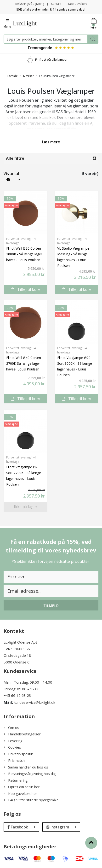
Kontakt (56, 4)
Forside (13, 76)
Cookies (12, 747)
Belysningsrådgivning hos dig (30, 774)
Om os (11, 727)
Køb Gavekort (78, 4)
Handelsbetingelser (22, 734)
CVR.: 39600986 (17, 649)
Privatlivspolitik (18, 754)
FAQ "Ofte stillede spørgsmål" (31, 800)
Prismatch (14, 760)
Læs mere (51, 142)
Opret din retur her (22, 787)
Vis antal (8, 174)
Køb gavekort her (20, 793)
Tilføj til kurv (25, 289)
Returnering (16, 780)
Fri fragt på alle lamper (51, 59)
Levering (13, 741)
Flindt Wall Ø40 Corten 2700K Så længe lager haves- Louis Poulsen (24, 363)
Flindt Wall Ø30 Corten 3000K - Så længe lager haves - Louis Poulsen (24, 254)
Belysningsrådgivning (30, 4)
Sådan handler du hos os (26, 767)
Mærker (28, 76)
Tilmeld (51, 605)
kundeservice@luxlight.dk (34, 702)
